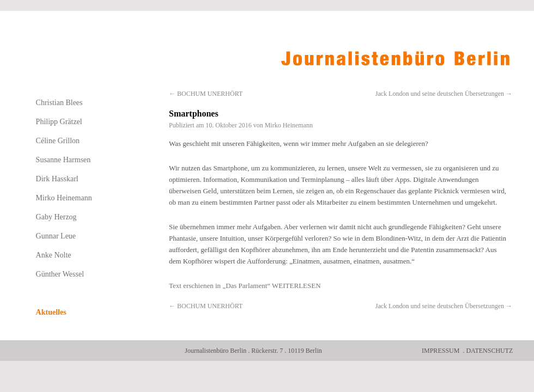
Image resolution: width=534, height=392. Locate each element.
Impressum (441, 351)
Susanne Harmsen (63, 160)
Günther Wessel (60, 274)
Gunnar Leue (56, 236)
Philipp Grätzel (59, 122)
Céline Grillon (58, 141)
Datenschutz (489, 351)
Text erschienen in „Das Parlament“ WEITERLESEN (245, 286)
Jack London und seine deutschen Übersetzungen (444, 94)
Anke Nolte (54, 255)
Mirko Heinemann (289, 125)
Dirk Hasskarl (57, 179)
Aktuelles (51, 312)
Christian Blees (59, 103)
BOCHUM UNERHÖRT (206, 94)
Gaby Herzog (56, 217)
